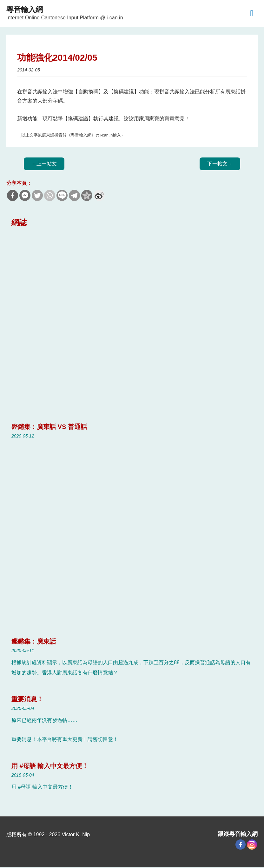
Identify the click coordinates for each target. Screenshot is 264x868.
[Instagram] (252, 845)
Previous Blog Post (44, 164)
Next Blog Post (220, 164)
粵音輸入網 (27, 10)
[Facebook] (241, 845)
